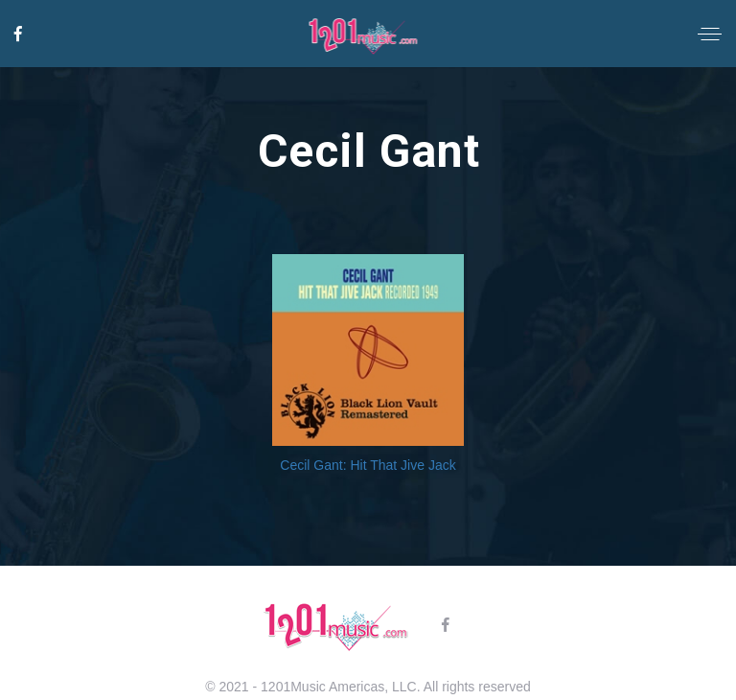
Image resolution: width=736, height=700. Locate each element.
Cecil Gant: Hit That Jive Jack (368, 465)
